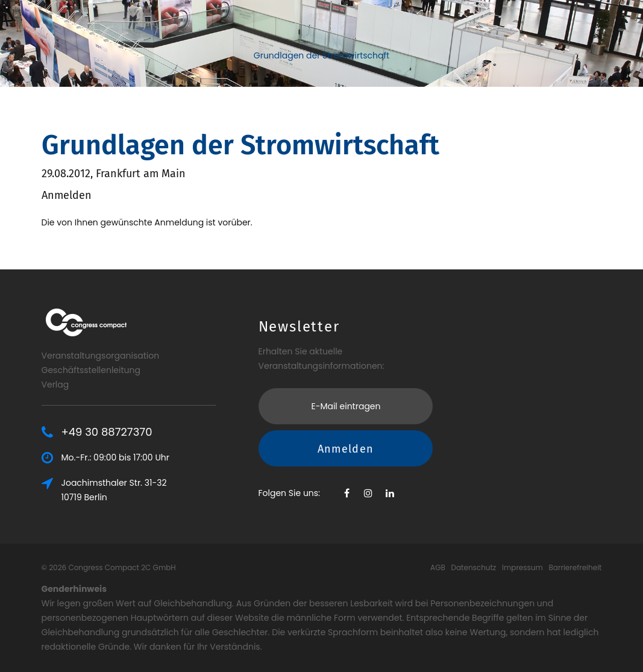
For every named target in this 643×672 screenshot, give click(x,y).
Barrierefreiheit (576, 567)
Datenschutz (474, 567)
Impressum (522, 567)
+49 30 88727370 (107, 432)
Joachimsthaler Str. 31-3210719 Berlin (114, 490)
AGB (438, 567)
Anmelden (346, 448)
